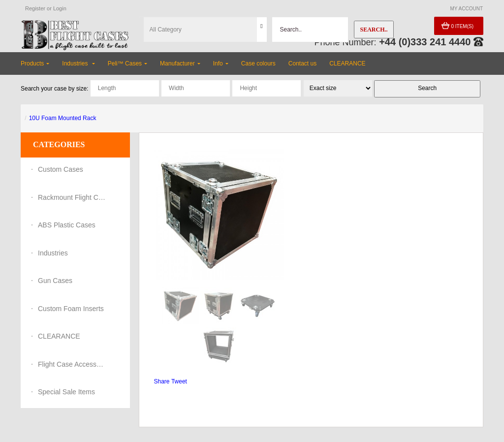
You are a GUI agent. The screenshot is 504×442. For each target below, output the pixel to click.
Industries (53, 253)
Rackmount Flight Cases (72, 197)
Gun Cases (55, 281)
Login (60, 8)
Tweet (179, 381)
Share (162, 381)
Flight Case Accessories (72, 364)
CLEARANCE (59, 336)
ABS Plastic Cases (67, 225)
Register (35, 8)
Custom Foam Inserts (71, 309)
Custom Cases (61, 169)
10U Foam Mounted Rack (63, 118)
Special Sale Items (66, 392)
